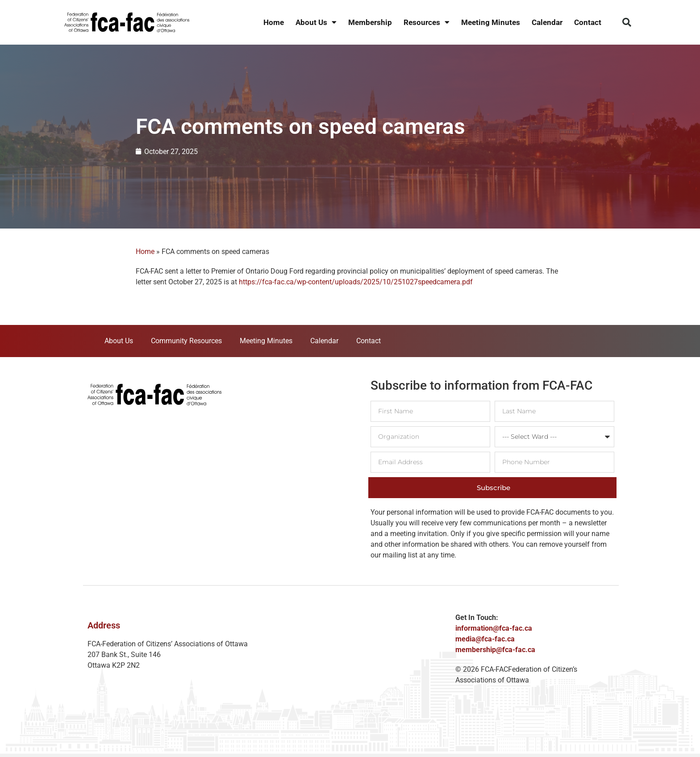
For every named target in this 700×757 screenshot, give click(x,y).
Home (274, 22)
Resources (427, 23)
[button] (627, 22)
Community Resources (186, 341)
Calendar (547, 22)
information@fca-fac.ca (494, 628)
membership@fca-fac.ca (495, 650)
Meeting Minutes (491, 22)
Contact (588, 22)
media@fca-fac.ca (485, 639)
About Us (316, 23)
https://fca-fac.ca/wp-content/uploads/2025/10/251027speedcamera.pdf (356, 282)
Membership (370, 22)
